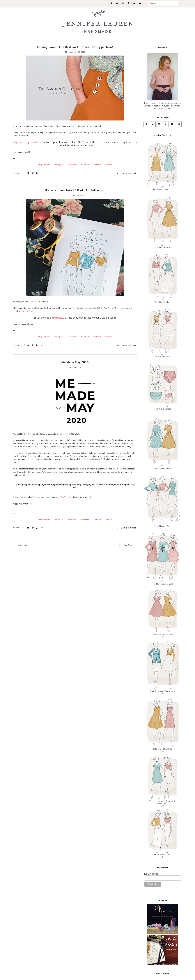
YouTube (108, 165)
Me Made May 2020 (75, 362)
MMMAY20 (58, 318)
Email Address (151, 874)
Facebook (86, 165)
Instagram (59, 165)
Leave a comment (128, 173)
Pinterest (97, 165)
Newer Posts (22, 545)
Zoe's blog (65, 497)
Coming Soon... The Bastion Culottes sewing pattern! (75, 47)
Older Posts (128, 545)
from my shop (27, 311)
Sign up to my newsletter (28, 142)
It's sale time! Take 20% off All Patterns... (75, 190)
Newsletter (72, 165)
